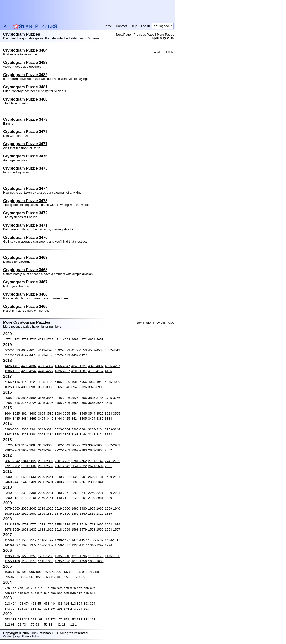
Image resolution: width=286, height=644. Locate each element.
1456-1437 (96, 540)
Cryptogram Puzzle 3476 (25, 156)
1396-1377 (29, 545)
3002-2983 (113, 445)
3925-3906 (96, 387)
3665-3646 (96, 403)
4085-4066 (79, 382)
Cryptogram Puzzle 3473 (25, 201)
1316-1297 (96, 545)
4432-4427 (79, 355)
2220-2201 (113, 493)
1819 (109, 514)
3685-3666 (79, 403)
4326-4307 (96, 366)
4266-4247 (29, 371)
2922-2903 (62, 450)
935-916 (82, 572)
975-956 (55, 572)
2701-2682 (29, 466)
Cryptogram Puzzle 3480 (25, 99)
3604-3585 (46, 414)
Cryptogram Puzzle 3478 (25, 132)
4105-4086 (62, 382)
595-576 (37, 593)
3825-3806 (79, 398)
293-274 (63, 609)
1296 (109, 545)
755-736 (24, 588)
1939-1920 (12, 514)
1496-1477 (62, 540)
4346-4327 (79, 366)
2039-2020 (46, 509)
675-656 (76, 588)
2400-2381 (62, 482)
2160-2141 (46, 498)
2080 (109, 498)
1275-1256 (29, 556)
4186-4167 (96, 371)
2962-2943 (29, 450)
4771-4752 (12, 339)
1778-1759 (46, 524)
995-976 (42, 572)
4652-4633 (12, 350)
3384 (109, 419)
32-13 (61, 624)
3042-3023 (79, 445)
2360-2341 (96, 482)
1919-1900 (29, 514)
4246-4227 (46, 371)
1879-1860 (62, 514)
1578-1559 (96, 529)
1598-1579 (79, 529)
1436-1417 (113, 540)
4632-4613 (29, 350)
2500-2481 (96, 477)
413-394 (76, 604)
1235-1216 (62, 556)
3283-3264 (96, 429)
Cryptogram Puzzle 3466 (25, 294)
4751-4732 (29, 339)
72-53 (35, 624)
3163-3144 (79, 434)
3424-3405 (79, 419)
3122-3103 (12, 445)
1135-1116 (29, 561)
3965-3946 (62, 387)
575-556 (50, 593)
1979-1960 (96, 509)
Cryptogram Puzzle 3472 (25, 213)
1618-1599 (62, 529)
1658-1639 (29, 529)
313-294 (50, 609)
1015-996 (28, 572)
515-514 (90, 593)
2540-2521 (62, 477)
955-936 (68, 572)
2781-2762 (79, 461)
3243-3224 (12, 434)
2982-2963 (12, 450)
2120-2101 (79, 498)
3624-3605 (29, 414)
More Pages (165, 34)
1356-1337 (62, 545)
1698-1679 (113, 524)
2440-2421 (29, 482)
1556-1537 (12, 540)
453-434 (50, 604)
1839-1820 (96, 514)
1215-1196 (79, 556)
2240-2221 (96, 493)
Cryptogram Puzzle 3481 (25, 87)
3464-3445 (46, 419)
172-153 (63, 619)
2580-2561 (29, 477)
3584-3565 (62, 414)
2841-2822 (29, 461)
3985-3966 (46, 387)
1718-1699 (96, 524)
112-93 (10, 624)
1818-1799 (12, 524)
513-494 (10, 604)
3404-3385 (96, 419)
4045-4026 (113, 382)
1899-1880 (46, 514)
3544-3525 (96, 414)
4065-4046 (96, 382)
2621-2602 (96, 466)
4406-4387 (29, 366)
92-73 (22, 624)
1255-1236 (46, 556)
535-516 (76, 593)
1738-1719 (79, 524)
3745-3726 (29, 403)
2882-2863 (96, 450)
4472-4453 (46, 355)
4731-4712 (46, 339)
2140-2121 (62, 498)
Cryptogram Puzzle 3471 (25, 225)
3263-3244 (113, 429)
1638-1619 (46, 529)
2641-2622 (79, 466)
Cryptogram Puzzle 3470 (25, 237)
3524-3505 (113, 414)
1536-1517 (29, 540)
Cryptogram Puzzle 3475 (25, 168)
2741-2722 (113, 461)
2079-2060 (12, 509)
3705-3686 (62, 403)
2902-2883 (79, 450)
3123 (109, 434)
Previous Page (144, 34)
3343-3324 (46, 429)
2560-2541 (46, 477)
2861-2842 (12, 461)
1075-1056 (79, 561)
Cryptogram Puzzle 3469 (25, 258)
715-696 (50, 588)
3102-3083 (29, 445)
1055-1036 (96, 561)
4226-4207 (62, 371)
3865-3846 (46, 398)
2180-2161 (29, 498)
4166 (109, 371)
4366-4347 (62, 366)
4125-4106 (46, 382)
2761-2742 (96, 461)
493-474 (24, 604)
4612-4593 (46, 350)
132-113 (90, 619)
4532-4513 (113, 350)
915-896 (95, 572)
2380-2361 (79, 482)
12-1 (74, 624)
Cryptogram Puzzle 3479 (25, 119)
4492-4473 (29, 355)
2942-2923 (46, 450)
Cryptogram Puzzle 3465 (25, 307)
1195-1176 (96, 556)
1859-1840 (79, 514)
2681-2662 (46, 466)
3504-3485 (12, 419)
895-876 (10, 577)
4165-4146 (12, 382)
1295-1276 (12, 556)
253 (86, 609)
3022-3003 (96, 445)
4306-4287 (113, 366)
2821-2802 (46, 461)
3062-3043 (62, 445)
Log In (145, 26)
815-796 (68, 577)
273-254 (76, 609)
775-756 (10, 588)
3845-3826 (62, 398)
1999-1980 (79, 509)
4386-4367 (46, 366)
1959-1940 (113, 509)
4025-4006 (12, 387)
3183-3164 (62, 434)
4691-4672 (79, 339)
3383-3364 (12, 429)
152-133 (76, 619)
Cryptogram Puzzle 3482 (25, 75)
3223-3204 (29, 434)
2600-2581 (12, 477)
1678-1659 (12, 529)
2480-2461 (113, 477)
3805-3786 (96, 398)
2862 (109, 450)
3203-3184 (46, 434)
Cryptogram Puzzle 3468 (25, 270)
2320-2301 (29, 493)
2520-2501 (79, 477)
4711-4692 (62, 339)
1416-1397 (12, 545)
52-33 (48, 624)
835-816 (55, 577)
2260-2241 (79, 493)
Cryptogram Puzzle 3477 (25, 144)
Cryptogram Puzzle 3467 (25, 282)
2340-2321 (12, 493)
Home (108, 26)
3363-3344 (29, 429)
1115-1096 (46, 561)
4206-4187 (79, 371)
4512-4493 (12, 355)
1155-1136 (12, 561)
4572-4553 (79, 350)
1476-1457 (79, 540)
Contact (121, 26)
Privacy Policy (30, 636)
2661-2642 (62, 466)
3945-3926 (79, 387)
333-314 (37, 609)
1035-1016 (12, 572)
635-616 (10, 593)
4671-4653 (96, 339)
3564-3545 (79, 414)
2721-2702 (12, 466)
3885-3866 (29, 398)
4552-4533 (96, 350)
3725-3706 (46, 403)
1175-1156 (113, 556)
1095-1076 (62, 561)
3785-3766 (113, 398)
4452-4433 (62, 355)
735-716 (37, 588)
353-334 (24, 609)
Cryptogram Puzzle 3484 (25, 50)
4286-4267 (12, 371)
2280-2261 (62, 493)
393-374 (90, 604)
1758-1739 (62, 524)
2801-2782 (62, 461)
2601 (109, 466)
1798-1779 (29, 524)
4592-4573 (62, 350)
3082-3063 (46, 445)
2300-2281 (46, 493)
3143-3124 (96, 434)
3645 (109, 403)
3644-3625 (12, 414)
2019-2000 (62, 509)
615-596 (24, 593)
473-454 (37, 604)
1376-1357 (46, 545)
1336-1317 (79, 545)
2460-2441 (12, 482)
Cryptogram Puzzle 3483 (25, 63)
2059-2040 (29, 509)
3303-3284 (79, 429)
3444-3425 (62, 419)
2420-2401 (46, 482)
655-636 (90, 588)
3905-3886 (12, 398)
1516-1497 (46, 540)
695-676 (63, 588)
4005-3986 (29, 387)
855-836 (42, 577)
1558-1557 (113, 529)
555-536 (63, 593)
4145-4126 (29, 382)
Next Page (123, 34)
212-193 (37, 619)
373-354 (10, 609)
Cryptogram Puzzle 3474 (25, 188)
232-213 (24, 619)
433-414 (63, 604)
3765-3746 (12, 403)
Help (134, 26)
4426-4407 (12, 366)
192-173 (50, 619)
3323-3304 (62, 429)
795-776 (82, 577)
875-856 (27, 577)
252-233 (10, 619)
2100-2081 (96, 498)
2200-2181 (12, 498)
